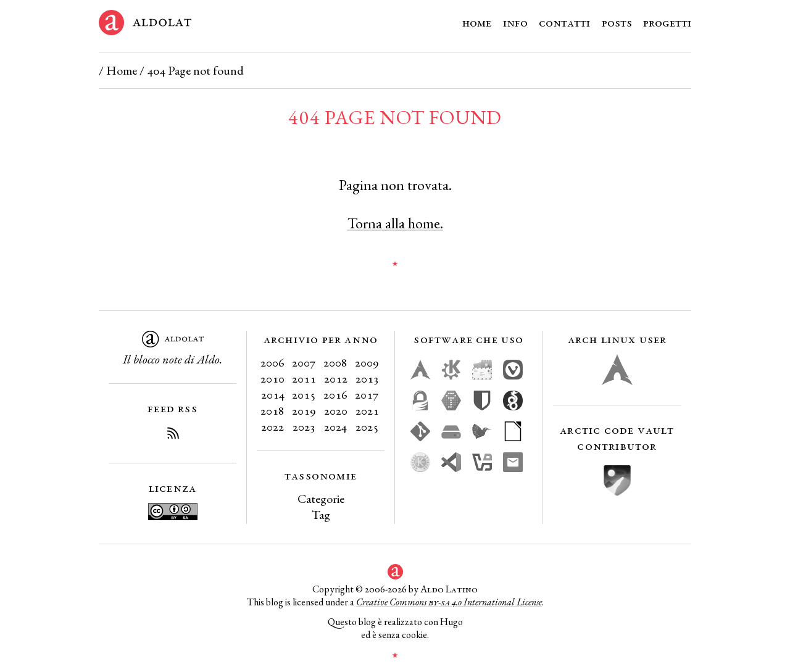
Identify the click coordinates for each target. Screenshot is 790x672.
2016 (335, 394)
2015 (304, 394)
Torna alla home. (395, 223)
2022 (272, 426)
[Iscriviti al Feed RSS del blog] (173, 435)
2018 (272, 410)
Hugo (451, 622)
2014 (273, 394)
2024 (335, 426)
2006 (272, 362)
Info (515, 22)
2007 (304, 362)
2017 (367, 394)
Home (477, 22)
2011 (304, 378)
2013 (367, 378)
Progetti (667, 22)
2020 (336, 410)
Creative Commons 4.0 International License (449, 602)
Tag (321, 515)
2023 (304, 426)
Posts (617, 22)
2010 (272, 378)
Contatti (564, 22)
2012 (336, 378)
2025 (367, 426)
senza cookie (403, 635)
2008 (335, 362)
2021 (367, 410)
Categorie (321, 499)
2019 (304, 410)
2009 (367, 362)
